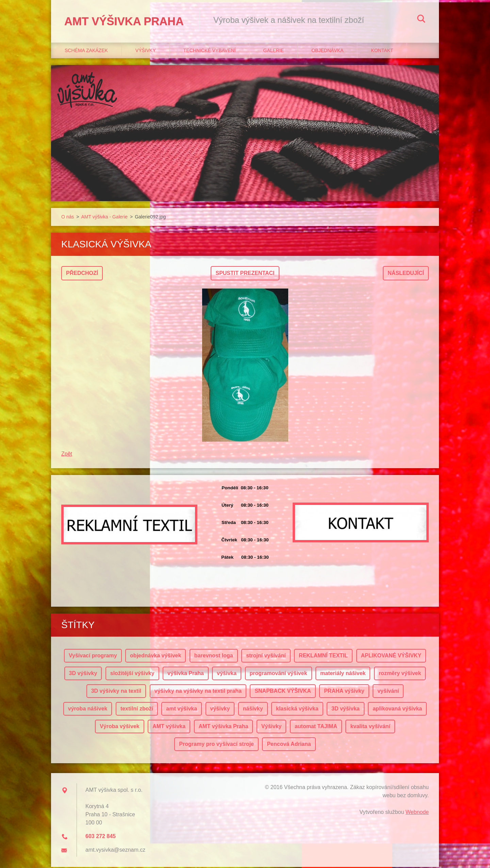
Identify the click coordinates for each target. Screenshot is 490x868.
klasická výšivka (297, 710)
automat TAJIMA (316, 727)
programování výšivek (279, 674)
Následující (406, 274)
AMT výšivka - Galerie (104, 218)
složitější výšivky (132, 674)
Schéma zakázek (86, 51)
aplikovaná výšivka (397, 710)
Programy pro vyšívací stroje (216, 745)
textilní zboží (137, 710)
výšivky (220, 710)
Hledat (421, 20)
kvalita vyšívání (370, 727)
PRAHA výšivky (344, 692)
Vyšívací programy (93, 657)
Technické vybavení (210, 51)
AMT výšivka (169, 727)
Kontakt (382, 51)
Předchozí (82, 274)
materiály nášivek (343, 674)
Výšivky (146, 51)
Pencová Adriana (289, 745)
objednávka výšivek (156, 657)
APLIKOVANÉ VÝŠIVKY (391, 657)
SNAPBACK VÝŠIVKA (283, 692)
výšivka (227, 674)
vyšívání (388, 692)
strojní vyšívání (266, 657)
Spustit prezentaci (245, 274)
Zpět (67, 455)
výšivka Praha (186, 674)
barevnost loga (214, 657)
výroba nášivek (88, 710)
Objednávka (327, 51)
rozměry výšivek (400, 674)
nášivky (253, 710)
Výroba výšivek (120, 727)
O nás (68, 218)
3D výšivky (83, 674)
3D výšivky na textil (116, 692)
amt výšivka (182, 710)
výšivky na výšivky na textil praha (198, 692)
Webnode (417, 813)
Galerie (274, 51)
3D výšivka (346, 710)
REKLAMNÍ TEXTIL (323, 657)
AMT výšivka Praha (224, 727)
